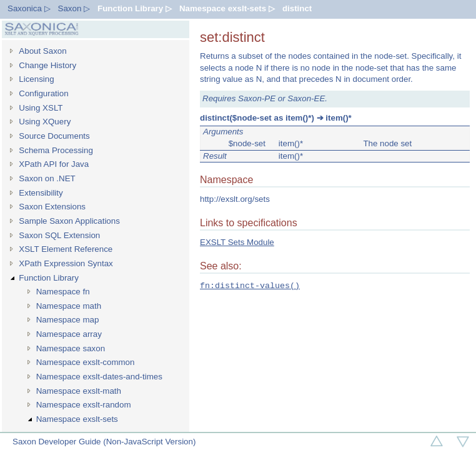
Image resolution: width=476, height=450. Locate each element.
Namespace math (69, 306)
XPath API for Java (54, 164)
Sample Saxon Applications (69, 221)
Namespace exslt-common (86, 362)
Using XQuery (45, 122)
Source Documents (54, 136)
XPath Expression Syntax (66, 263)
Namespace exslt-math (79, 391)
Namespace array (69, 334)
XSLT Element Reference (66, 249)
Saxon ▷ (74, 8)
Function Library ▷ (135, 8)
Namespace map (68, 320)
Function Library (49, 278)
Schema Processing (56, 150)
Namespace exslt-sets (77, 419)
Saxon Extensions (52, 207)
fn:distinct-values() (250, 286)
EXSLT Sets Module (237, 242)
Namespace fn (63, 292)
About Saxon (42, 51)
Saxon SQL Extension (59, 235)
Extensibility (41, 193)
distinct (297, 8)
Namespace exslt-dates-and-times (99, 377)
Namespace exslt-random (84, 405)
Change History (47, 65)
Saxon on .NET (47, 178)
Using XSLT (41, 108)
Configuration (43, 93)
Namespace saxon (71, 348)
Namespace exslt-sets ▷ (227, 8)
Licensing (36, 79)
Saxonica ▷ (29, 8)
